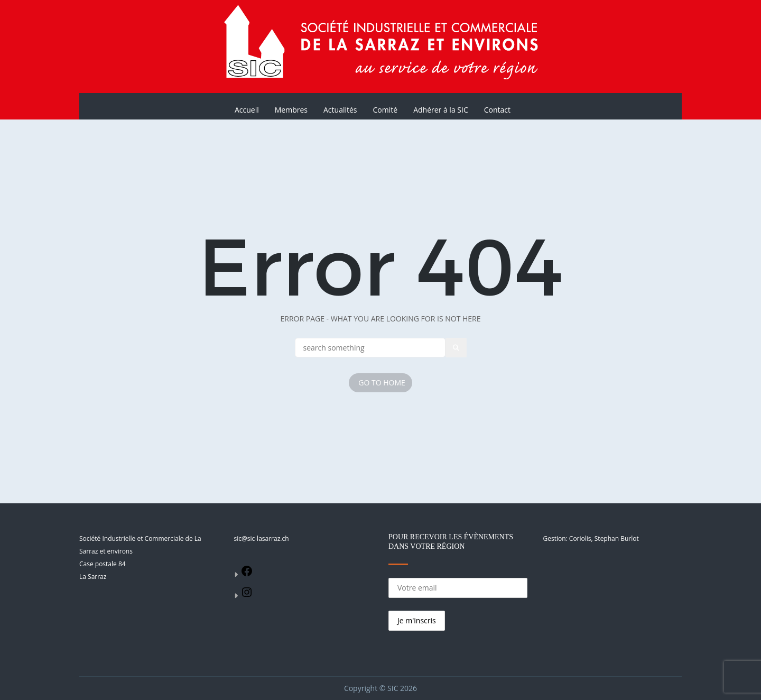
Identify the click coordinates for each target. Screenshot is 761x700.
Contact (497, 110)
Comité (386, 110)
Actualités (340, 110)
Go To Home (382, 383)
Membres (291, 110)
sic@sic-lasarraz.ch (262, 538)
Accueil (247, 110)
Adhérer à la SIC (441, 110)
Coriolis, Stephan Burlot (604, 538)
